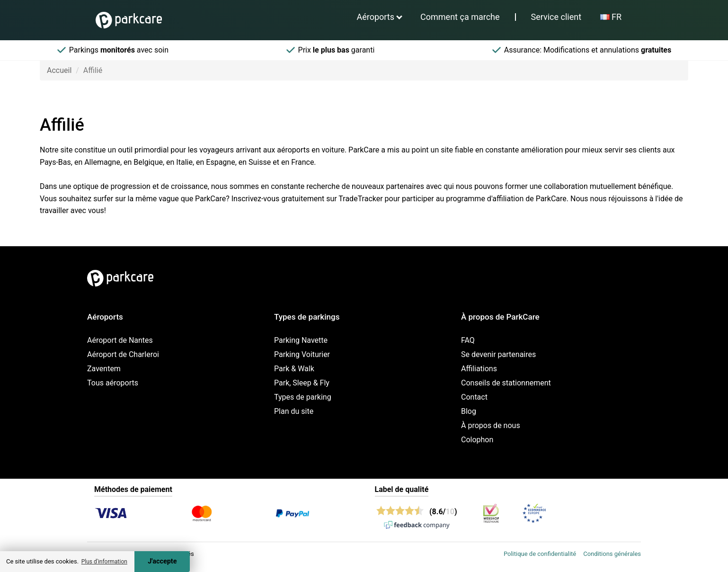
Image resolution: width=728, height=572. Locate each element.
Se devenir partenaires (498, 354)
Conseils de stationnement (506, 383)
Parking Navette (301, 340)
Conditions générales (612, 554)
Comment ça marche (460, 17)
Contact (474, 397)
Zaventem (104, 369)
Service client (556, 17)
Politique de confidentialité (540, 554)
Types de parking (303, 397)
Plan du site (294, 411)
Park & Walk (294, 369)
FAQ (468, 340)
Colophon (477, 440)
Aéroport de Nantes (120, 340)
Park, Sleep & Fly (302, 383)
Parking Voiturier (302, 354)
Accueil (59, 70)
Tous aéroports (113, 383)
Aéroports (375, 17)
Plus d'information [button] (104, 562)
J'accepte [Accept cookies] (162, 561)
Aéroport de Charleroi (123, 354)
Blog (469, 411)
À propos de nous (491, 425)
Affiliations (479, 369)
